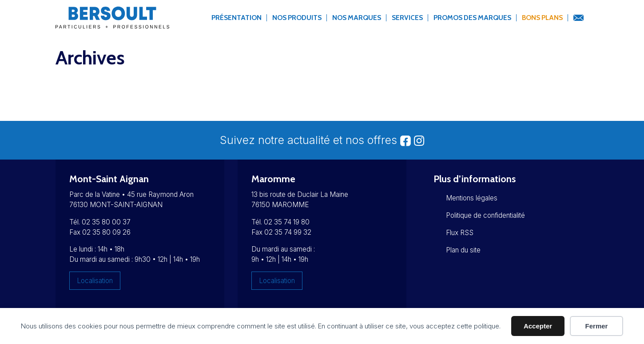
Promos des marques (472, 18)
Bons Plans (542, 18)
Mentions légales (472, 198)
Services (407, 18)
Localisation (95, 281)
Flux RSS (460, 233)
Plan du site (463, 250)
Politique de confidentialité (485, 215)
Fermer (597, 326)
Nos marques (357, 18)
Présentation (237, 18)
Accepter (538, 326)
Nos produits (297, 18)
